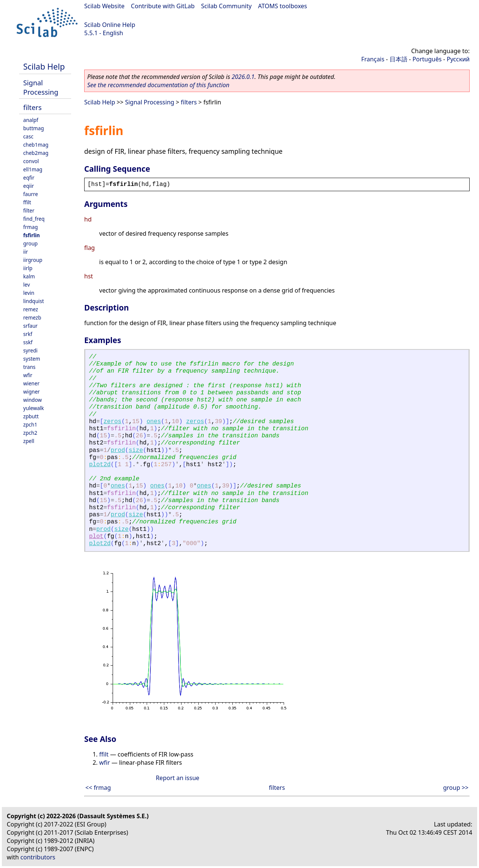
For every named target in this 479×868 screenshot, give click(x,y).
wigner (31, 392)
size (136, 450)
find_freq (34, 219)
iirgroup (33, 260)
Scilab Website (104, 6)
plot (96, 537)
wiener (31, 383)
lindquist (33, 301)
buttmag (33, 128)
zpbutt (31, 416)
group (30, 243)
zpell (29, 441)
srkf (28, 334)
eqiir (29, 186)
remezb (32, 317)
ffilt (27, 202)
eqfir (29, 178)
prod (118, 450)
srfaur (30, 326)
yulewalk (33, 408)
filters (32, 107)
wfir (28, 375)
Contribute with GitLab (163, 6)
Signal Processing (41, 87)
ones (154, 422)
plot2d (100, 465)
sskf (28, 342)
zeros (112, 422)
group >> (456, 788)
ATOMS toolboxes (283, 6)
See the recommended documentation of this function (158, 85)
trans (29, 367)
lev (27, 285)
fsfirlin (31, 235)
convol (31, 161)
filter (29, 210)
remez (31, 309)
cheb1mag (36, 145)
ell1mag (33, 169)
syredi (30, 350)
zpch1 (30, 424)
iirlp (28, 268)
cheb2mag (36, 153)
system (32, 359)
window (33, 400)
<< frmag (98, 788)
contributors (38, 857)
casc (28, 136)
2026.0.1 (243, 77)
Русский (458, 59)
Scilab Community (226, 6)
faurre (30, 194)
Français (373, 59)
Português (427, 59)
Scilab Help (44, 66)
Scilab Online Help (110, 25)
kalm (29, 276)
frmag (30, 227)
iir (26, 252)
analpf (31, 120)
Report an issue (177, 778)
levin (29, 293)
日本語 (399, 59)
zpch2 (30, 433)
